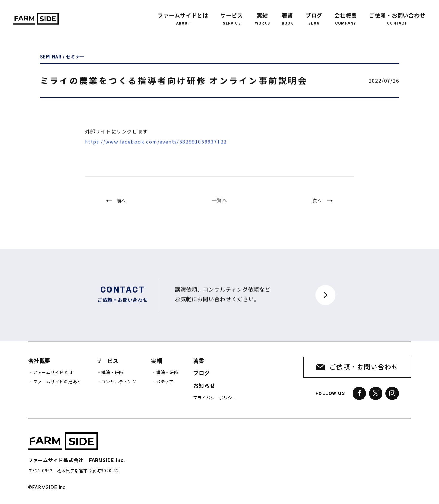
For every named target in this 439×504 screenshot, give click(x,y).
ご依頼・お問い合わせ (397, 15)
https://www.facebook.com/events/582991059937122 (156, 150)
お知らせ (204, 386)
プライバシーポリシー (215, 398)
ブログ (314, 15)
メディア (165, 382)
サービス (232, 15)
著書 (288, 15)
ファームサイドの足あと (57, 382)
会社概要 (346, 15)
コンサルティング (119, 382)
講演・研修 (113, 373)
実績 (262, 15)
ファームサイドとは (183, 15)
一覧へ (219, 205)
